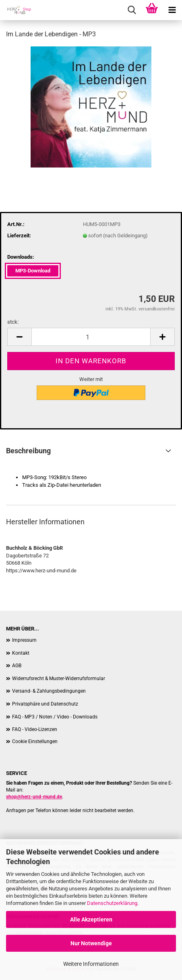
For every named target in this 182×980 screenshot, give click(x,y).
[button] (19, 337)
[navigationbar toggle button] (172, 10)
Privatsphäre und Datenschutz (45, 704)
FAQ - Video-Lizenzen (35, 729)
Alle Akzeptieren (91, 919)
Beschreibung (28, 451)
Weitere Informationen (91, 964)
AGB (17, 666)
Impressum (24, 640)
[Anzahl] (91, 337)
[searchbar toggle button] (132, 10)
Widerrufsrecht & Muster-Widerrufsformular (59, 678)
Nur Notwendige (91, 943)
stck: (13, 322)
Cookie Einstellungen (35, 741)
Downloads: (21, 257)
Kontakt (21, 653)
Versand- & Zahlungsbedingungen (49, 691)
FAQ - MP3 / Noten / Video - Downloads (55, 717)
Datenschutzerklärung (112, 903)
